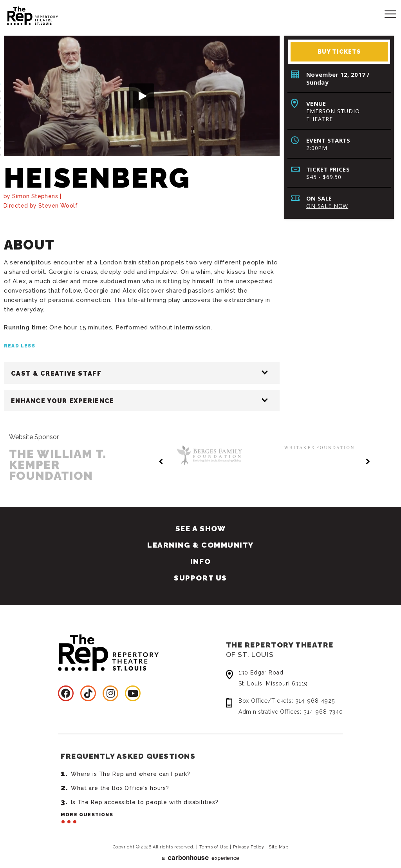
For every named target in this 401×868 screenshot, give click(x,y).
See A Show (200, 521)
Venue (316, 103)
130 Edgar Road (291, 671)
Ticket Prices (328, 169)
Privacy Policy (249, 839)
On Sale (319, 198)
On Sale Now (327, 206)
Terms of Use (214, 839)
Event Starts (328, 140)
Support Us (200, 570)
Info (200, 553)
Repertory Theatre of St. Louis (25, 14)
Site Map (278, 839)
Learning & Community (200, 537)
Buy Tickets (339, 52)
